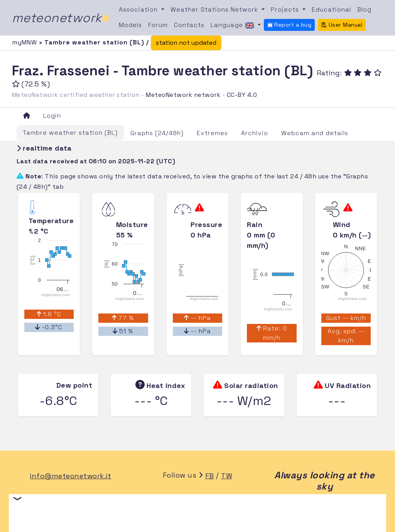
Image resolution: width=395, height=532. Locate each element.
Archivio (255, 133)
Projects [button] (286, 9)
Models (130, 25)
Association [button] (139, 9)
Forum (158, 25)
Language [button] (233, 25)
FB (210, 476)
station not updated (186, 43)
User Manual (342, 25)
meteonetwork (61, 18)
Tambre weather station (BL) (70, 133)
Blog (364, 9)
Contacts (189, 25)
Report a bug (289, 25)
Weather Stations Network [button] (215, 9)
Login (52, 116)
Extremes (212, 133)
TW (227, 476)
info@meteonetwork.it (70, 476)
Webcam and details (315, 133)
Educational (331, 9)
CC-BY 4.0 (242, 95)
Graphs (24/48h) (157, 133)
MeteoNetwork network (183, 95)
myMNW (25, 42)
